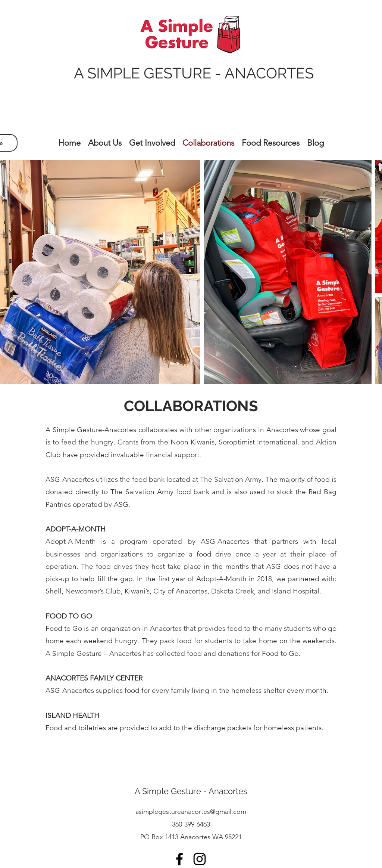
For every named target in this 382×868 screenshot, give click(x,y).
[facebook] (179, 859)
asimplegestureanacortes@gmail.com (191, 812)
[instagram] (200, 859)
